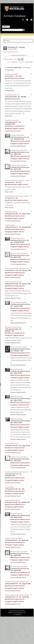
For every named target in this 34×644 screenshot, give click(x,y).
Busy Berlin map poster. (12, 74)
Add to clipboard (31, 74)
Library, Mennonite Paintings (13, 282)
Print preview (8, 59)
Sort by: (9, 62)
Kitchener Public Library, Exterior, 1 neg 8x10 (18, 180)
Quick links (31, 20)
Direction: (22, 62)
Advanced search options (19, 55)
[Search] (13, 30)
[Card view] (19, 59)
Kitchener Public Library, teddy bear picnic (17, 582)
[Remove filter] (19, 52)
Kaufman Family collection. (17, 78)
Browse (5, 27)
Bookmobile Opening (11, 212)
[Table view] (22, 59)
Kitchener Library (10, 225)
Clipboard (23, 20)
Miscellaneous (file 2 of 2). (12, 95)
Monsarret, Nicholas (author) (13, 327)
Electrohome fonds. (15, 99)
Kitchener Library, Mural (12, 120)
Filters (7, 41)
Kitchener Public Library (12, 444)
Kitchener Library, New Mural (19, 150)
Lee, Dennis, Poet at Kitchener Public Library (18, 472)
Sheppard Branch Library (12, 500)
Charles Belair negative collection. (19, 185)
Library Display (9, 487)
